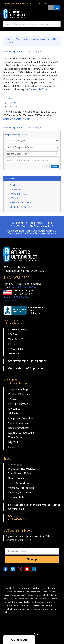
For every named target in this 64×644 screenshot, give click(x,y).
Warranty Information (21, 488)
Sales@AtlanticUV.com (17, 119)
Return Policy (16, 478)
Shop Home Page (18, 389)
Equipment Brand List (21, 418)
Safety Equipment (19, 423)
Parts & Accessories (20, 202)
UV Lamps (15, 198)
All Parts (13, 413)
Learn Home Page (19, 329)
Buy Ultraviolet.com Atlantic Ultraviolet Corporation (20, 14)
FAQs (12, 344)
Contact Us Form (38, 89)
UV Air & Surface (19, 194)
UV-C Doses (15, 349)
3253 (10, 98)
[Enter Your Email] (32, 551)
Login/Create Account (21, 432)
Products (15, 185)
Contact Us (15, 447)
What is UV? (15, 339)
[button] (19, 640)
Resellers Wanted (18, 428)
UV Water (15, 189)
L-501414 (13, 103)
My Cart (13, 442)
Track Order (16, 437)
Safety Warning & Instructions (27, 361)
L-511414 (13, 106)
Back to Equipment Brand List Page (22, 52)
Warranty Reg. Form (20, 492)
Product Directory (19, 394)
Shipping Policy (17, 497)
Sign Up (32, 559)
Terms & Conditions (20, 483)
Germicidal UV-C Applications (27, 368)
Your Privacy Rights (20, 473)
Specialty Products (20, 207)
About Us (14, 353)
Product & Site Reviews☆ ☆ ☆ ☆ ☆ (17, 299)
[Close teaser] (36, 634)
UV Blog (13, 334)
